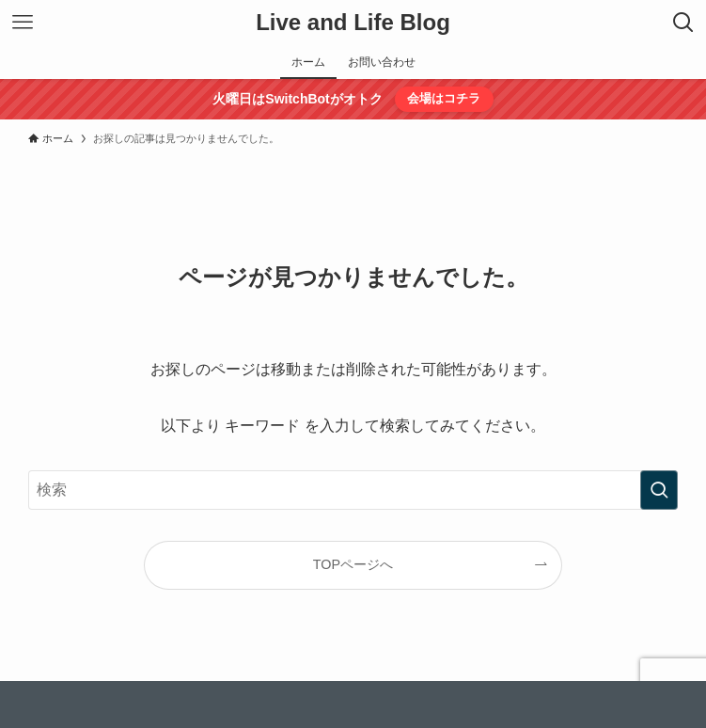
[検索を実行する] (659, 490)
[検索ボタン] (683, 23)
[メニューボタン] (23, 23)
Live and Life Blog (353, 23)
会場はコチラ (444, 98)
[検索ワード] (353, 490)
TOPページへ (353, 564)
